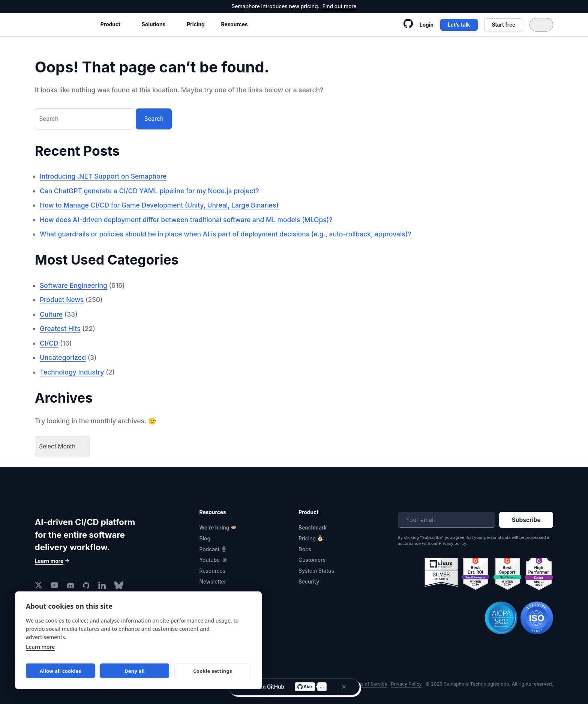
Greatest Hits (60, 329)
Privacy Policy (406, 684)
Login (427, 25)
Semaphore (60, 25)
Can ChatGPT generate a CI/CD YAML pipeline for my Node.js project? (149, 191)
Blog (205, 539)
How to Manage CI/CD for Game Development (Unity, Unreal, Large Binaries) (159, 205)
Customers (312, 560)
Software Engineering (73, 285)
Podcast (210, 549)
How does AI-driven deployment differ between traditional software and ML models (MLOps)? (186, 220)
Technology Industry (72, 372)
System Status (316, 571)
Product (110, 24)
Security (309, 582)
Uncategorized (63, 357)
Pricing (196, 24)
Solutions (154, 24)
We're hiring (214, 528)
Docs (305, 549)
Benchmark (313, 528)
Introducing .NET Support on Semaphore (103, 176)
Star (305, 687)
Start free (503, 25)
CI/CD (49, 343)
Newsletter (213, 582)
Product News (62, 300)
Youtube (210, 560)
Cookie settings (212, 671)
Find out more (340, 6)
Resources (235, 24)
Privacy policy (452, 543)
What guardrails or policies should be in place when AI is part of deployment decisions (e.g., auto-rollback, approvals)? (226, 234)
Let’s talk (459, 25)
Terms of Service (369, 684)
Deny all (135, 671)
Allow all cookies (61, 671)
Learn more (40, 647)
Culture (51, 314)
